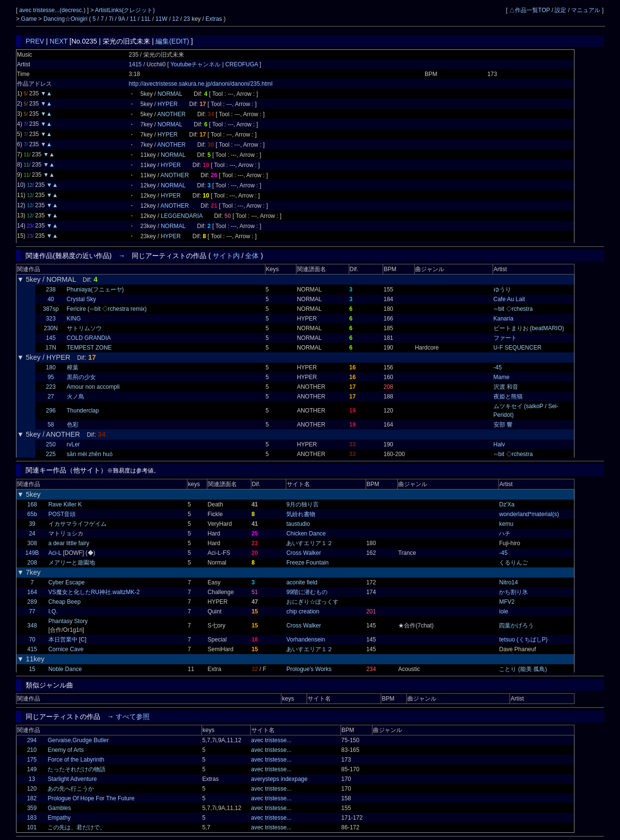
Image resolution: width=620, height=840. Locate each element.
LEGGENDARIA (182, 216)
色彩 (73, 425)
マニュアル (586, 10)
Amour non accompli (93, 387)
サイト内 (226, 256)
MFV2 (507, 602)
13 (32, 779)
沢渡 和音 (506, 387)
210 (32, 750)
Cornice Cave (66, 649)
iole (504, 611)
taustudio (298, 524)
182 (32, 798)
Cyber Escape (67, 582)
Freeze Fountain (307, 563)
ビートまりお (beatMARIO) (529, 328)
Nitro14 (508, 582)
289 (32, 602)
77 (32, 611)
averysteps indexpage (279, 779)
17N (51, 348)
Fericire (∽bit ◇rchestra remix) (107, 309)
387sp (51, 309)
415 (32, 649)
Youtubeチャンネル (196, 64)
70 (32, 640)
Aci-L (55, 553)
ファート (505, 338)
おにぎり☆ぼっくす (312, 602)
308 (32, 543)
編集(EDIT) (172, 41)
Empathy (59, 818)
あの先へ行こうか (71, 789)
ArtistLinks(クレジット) (125, 10)
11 (133, 19)
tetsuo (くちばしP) (523, 640)
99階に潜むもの (307, 592)
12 (176, 19)
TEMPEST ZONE (89, 348)
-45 (498, 367)
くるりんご (513, 563)
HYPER (167, 104)
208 (32, 563)
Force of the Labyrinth (76, 760)
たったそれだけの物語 (77, 769)
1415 (135, 64)
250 (51, 444)
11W (162, 19)
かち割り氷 (513, 592)
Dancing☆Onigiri (66, 19)
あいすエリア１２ (310, 543)
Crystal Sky (82, 299)
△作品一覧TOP (529, 10)
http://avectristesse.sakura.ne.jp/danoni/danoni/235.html (201, 84)
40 (51, 299)
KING (74, 319)
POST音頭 (62, 514)
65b (32, 514)
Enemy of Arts (66, 750)
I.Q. (53, 611)
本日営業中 (63, 640)
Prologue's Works (309, 669)
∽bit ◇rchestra (513, 309)
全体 (252, 256)
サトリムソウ (84, 328)
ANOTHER (172, 114)
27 (51, 397)
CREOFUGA (242, 64)
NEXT (59, 41)
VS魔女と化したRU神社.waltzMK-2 (94, 592)
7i (111, 19)
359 (32, 808)
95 (51, 377)
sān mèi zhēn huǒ (90, 454)
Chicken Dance (306, 534)
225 (51, 454)
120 (32, 789)
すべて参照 (133, 717)
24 (32, 534)
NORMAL (170, 94)
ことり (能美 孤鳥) (523, 669)
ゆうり (502, 290)
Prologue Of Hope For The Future (91, 798)
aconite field (302, 582)
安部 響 (503, 425)
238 (51, 290)
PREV (35, 41)
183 (32, 818)
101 (32, 827)
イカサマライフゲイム (77, 524)
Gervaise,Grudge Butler (78, 740)
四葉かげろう (516, 626)
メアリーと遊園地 (72, 563)
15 (32, 669)
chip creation (303, 611)
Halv (499, 444)
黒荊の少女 (81, 377)
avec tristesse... (271, 740)
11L (146, 19)
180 (51, 367)
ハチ (505, 534)
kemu (506, 524)
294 (32, 740)
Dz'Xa (507, 504)
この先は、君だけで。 (77, 827)
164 (32, 592)
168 (32, 504)
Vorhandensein (306, 640)
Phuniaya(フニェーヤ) (95, 290)
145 (51, 338)
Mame (502, 377)
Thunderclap (83, 411)
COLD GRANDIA (89, 338)
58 (51, 425)
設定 (560, 10)
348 (32, 626)
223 (51, 387)
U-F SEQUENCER (518, 348)
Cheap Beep (65, 602)
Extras (214, 19)
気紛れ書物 (301, 514)
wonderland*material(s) (529, 514)
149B (32, 553)
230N (51, 328)
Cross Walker (304, 553)
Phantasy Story (68, 621)
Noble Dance (65, 669)
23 (187, 19)
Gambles (59, 808)
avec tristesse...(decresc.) (53, 10)
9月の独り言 (302, 504)
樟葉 (73, 367)
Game (30, 19)
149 (32, 769)
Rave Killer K (65, 504)
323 (51, 319)
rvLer (73, 444)
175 (32, 760)
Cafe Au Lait (509, 299)
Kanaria (504, 319)
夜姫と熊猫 (508, 397)
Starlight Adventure (72, 779)
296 (51, 411)
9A (122, 19)
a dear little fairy (69, 543)
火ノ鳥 (76, 397)
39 (32, 524)
